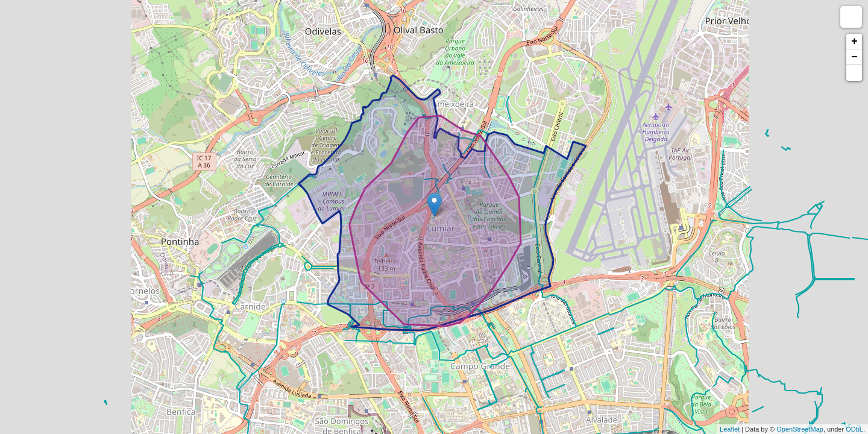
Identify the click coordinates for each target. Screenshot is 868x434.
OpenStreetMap (800, 429)
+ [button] (854, 42)
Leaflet (730, 429)
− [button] (854, 57)
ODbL (854, 429)
